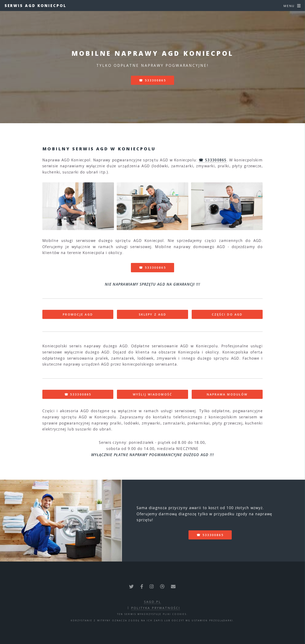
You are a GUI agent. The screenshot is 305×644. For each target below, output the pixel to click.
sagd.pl (152, 602)
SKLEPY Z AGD (152, 314)
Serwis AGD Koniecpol (36, 6)
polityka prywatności (156, 608)
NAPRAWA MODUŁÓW (227, 394)
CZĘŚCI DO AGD (227, 314)
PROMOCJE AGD (78, 314)
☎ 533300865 (152, 80)
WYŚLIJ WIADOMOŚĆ (152, 394)
